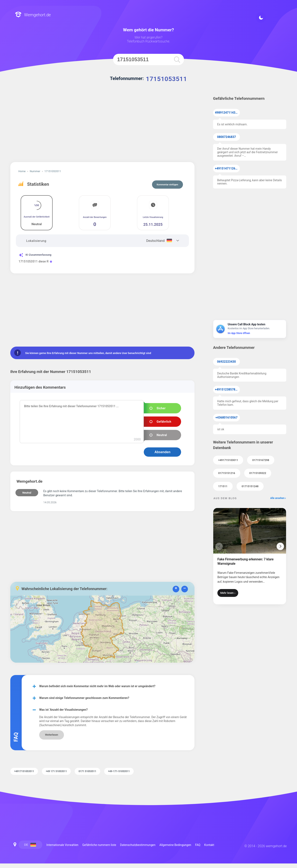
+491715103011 (228, 460)
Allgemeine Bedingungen (175, 845)
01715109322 (258, 473)
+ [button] (176, 589)
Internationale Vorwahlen (62, 845)
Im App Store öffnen (239, 333)
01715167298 (261, 460)
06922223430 (227, 362)
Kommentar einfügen (167, 185)
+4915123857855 (227, 390)
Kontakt (209, 845)
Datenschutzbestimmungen (138, 845)
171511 (223, 486)
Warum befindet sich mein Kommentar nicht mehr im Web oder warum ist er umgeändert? (97, 686)
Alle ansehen (277, 498)
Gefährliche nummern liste (99, 845)
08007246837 (227, 137)
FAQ (198, 845)
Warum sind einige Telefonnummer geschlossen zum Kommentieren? (84, 698)
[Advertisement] (102, 127)
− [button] (184, 589)
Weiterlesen (51, 735)
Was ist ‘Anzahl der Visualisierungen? (63, 710)
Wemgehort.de (33, 15)
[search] (177, 59)
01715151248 (250, 486)
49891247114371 (227, 113)
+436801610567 (227, 418)
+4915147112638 (227, 169)
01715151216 (227, 473)
